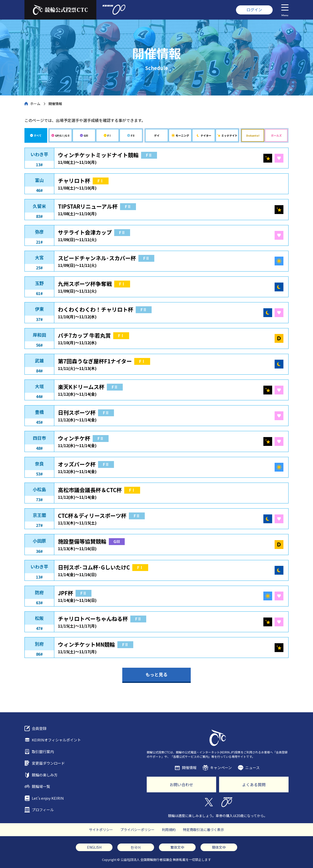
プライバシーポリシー (137, 830)
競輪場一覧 (41, 786)
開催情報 (189, 767)
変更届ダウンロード (48, 763)
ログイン (254, 10)
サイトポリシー (101, 830)
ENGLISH (94, 847)
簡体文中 (219, 847)
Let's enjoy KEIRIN (48, 798)
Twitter (208, 802)
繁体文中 (177, 847)
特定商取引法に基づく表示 (203, 830)
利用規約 (169, 830)
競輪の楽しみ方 (45, 775)
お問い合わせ (181, 785)
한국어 (136, 847)
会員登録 (39, 728)
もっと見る (156, 674)
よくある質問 (254, 785)
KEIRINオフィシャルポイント (56, 740)
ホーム (35, 104)
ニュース (252, 767)
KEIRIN (227, 802)
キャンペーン (221, 767)
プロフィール (43, 810)
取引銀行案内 (43, 752)
